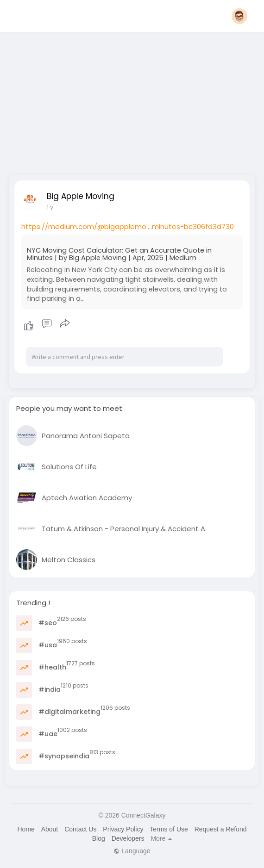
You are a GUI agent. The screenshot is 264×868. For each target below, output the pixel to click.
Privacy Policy (123, 829)
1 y (50, 207)
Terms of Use (169, 829)
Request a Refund (221, 829)
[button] (239, 16)
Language (132, 851)
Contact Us (80, 829)
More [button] (161, 838)
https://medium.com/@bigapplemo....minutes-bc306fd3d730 (128, 226)
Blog (99, 838)
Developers (128, 838)
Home (26, 829)
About (50, 829)
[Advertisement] (132, 101)
